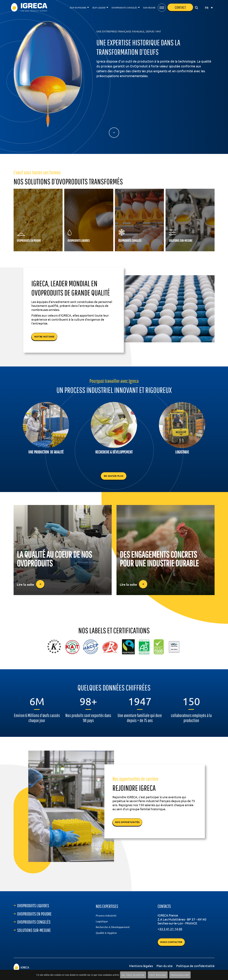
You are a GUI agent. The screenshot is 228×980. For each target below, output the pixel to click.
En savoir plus (114, 476)
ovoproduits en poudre (34, 914)
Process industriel (106, 915)
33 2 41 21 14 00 (171, 929)
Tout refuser (158, 975)
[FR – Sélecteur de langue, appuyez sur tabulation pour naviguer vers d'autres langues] (209, 8)
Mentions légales (141, 966)
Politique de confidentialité (195, 966)
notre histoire (44, 337)
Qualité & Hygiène (106, 933)
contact (180, 7)
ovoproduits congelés (34, 922)
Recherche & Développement (113, 927)
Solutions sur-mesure (34, 930)
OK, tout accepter (133, 975)
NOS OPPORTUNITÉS (127, 822)
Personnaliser (180, 975)
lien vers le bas (114, 133)
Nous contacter (171, 942)
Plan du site (165, 966)
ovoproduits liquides (33, 905)
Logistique (102, 921)
